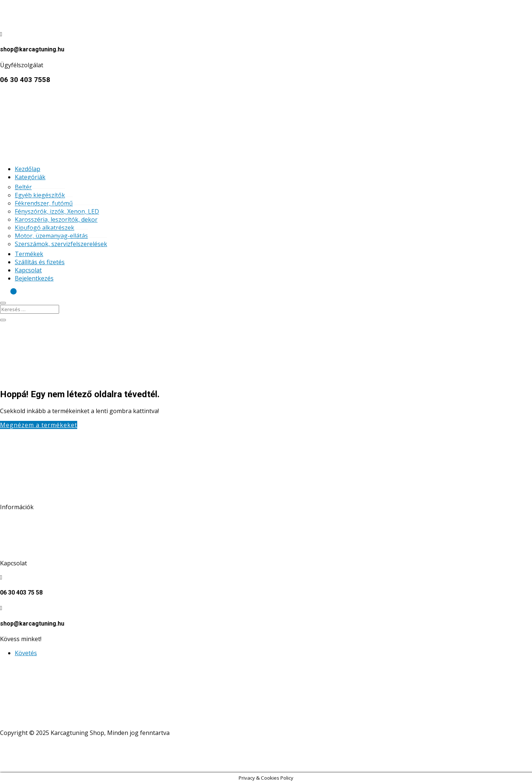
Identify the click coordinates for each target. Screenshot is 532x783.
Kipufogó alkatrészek (45, 228)
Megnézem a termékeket (39, 425)
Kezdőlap (28, 169)
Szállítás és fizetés (40, 262)
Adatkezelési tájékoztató (34, 521)
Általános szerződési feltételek (42, 535)
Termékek (29, 254)
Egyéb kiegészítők (40, 195)
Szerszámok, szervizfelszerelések (61, 244)
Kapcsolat (28, 270)
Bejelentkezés (34, 278)
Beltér (23, 187)
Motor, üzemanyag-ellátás (51, 236)
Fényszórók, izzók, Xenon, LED (57, 211)
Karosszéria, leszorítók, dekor (56, 219)
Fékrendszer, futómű (44, 203)
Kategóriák (30, 177)
